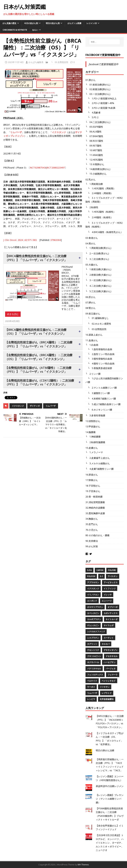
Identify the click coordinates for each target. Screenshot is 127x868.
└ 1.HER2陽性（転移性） (101, 212)
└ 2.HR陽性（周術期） (99, 193)
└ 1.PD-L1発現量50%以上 (101, 98)
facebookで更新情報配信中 (103, 55)
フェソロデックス (95, 675)
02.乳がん (91, 179)
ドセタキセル (112, 656)
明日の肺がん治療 (105, 750)
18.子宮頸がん (93, 486)
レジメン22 (92, 23)
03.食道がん (92, 238)
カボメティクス (111, 613)
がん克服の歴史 (9, 23)
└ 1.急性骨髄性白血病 (99, 349)
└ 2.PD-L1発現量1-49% (100, 103)
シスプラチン (93, 638)
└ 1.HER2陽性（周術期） (101, 188)
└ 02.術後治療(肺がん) (98, 89)
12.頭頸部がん (93, 421)
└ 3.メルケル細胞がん (98, 463)
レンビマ (91, 699)
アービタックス (111, 582)
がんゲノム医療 (74, 23)
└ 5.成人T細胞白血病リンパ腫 (103, 404)
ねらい (35, 30)
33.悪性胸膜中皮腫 (95, 513)
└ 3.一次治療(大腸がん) (98, 280)
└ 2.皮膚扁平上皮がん (98, 458)
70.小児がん (92, 530)
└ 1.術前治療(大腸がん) (98, 269)
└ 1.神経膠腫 (93, 437)
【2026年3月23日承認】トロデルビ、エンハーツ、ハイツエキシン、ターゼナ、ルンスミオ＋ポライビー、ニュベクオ (110, 843)
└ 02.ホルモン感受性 (98, 324)
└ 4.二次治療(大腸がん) (98, 286)
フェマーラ (113, 675)
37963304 (56, 240)
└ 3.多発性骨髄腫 (95, 415)
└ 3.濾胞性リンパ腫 (98, 393)
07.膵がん (91, 302)
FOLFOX (91, 576)
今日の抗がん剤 (31, 23)
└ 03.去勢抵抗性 (59, 62)
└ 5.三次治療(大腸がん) (98, 291)
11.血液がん (92, 340)
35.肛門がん (92, 524)
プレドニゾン (17, 136)
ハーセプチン (110, 662)
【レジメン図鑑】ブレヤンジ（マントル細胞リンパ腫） (110, 799)
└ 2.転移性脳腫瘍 (95, 442)
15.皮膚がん (92, 448)
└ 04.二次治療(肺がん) (98, 122)
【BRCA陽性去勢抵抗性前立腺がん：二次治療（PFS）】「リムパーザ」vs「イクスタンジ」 (36, 258)
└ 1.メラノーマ (94, 452)
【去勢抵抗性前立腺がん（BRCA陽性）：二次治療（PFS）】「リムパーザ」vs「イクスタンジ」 (39, 344)
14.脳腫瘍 (91, 432)
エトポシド (92, 601)
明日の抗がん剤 (53, 23)
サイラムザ (109, 625)
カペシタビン (93, 613)
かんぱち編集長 (36, 62)
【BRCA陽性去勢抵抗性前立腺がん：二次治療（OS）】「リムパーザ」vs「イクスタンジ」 (36, 332)
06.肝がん (91, 297)
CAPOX (100, 570)
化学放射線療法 (107, 699)
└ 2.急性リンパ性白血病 (100, 354)
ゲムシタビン (93, 625)
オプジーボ (113, 607)
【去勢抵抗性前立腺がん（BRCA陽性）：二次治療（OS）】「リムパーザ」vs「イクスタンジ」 (39, 357)
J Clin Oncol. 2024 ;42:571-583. (20, 240)
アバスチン (113, 576)
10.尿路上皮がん (94, 335)
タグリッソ (92, 644)
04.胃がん (91, 243)
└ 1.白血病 (92, 345)
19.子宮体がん (93, 491)
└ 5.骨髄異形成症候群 (99, 368)
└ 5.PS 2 (92, 117)
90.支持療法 (92, 541)
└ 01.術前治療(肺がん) (98, 85)
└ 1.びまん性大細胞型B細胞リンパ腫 (104, 380)
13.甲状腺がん (93, 426)
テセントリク (93, 650)
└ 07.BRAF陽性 (94, 136)
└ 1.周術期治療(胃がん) (98, 248)
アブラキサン (93, 582)
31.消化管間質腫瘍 (95, 502)
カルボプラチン (94, 619)
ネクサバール (93, 662)
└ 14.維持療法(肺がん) (98, 169)
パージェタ (111, 669)
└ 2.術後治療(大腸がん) (98, 275)
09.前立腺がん (93, 314)
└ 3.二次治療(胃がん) (97, 259)
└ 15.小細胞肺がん (96, 174)
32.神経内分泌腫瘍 (95, 508)
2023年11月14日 (16, 62)
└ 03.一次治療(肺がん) (98, 94)
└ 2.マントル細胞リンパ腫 (101, 388)
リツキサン (105, 687)
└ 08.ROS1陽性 (94, 141)
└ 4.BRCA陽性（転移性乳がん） (104, 232)
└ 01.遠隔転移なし (97, 318)
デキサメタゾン (111, 650)
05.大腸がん (92, 265)
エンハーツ (107, 601)
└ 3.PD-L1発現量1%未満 (100, 108)
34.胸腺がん (92, 519)
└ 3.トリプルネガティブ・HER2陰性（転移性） (104, 225)
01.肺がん (91, 80)
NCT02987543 (38, 168)
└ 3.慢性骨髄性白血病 (99, 359)
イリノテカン (93, 595)
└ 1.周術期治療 (94, 184)
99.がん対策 (92, 546)
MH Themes (83, 865)
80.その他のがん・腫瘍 (97, 535)
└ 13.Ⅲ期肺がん (95, 164)
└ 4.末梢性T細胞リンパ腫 (101, 399)
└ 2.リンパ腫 (93, 374)
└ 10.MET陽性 (94, 150)
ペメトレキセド (109, 681)
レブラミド (107, 693)
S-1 (101, 576)
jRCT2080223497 (56, 168)
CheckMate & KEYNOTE (15, 30)
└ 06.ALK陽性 (94, 132)
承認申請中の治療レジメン (110, 786)
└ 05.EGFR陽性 (94, 127)
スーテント (109, 638)
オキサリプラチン (95, 607)
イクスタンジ (59, 132)
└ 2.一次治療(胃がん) (97, 253)
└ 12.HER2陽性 (94, 160)
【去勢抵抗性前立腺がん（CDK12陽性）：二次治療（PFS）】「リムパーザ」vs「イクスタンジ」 (40, 382)
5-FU (89, 570)
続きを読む (13, 314)
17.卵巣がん (92, 480)
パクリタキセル (94, 669)
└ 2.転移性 (92, 207)
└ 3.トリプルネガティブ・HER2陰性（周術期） (104, 200)
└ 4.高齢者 (93, 113)
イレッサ (108, 595)
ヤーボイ (91, 687)
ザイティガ (35, 406)
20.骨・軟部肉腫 (94, 497)
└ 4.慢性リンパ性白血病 (100, 363)
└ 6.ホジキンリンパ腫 (99, 410)
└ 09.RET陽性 (94, 146)
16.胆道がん (92, 475)
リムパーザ (16, 132)
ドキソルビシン (94, 656)
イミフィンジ (110, 589)
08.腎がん (91, 308)
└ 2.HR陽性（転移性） (99, 217)
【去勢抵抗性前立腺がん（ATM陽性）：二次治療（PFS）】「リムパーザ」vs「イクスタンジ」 (38, 370)
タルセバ (106, 644)
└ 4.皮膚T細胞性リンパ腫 (100, 469)
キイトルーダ (112, 619)
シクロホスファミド (96, 631)
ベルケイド (92, 681)
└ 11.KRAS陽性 (94, 155)
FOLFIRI (112, 570)
